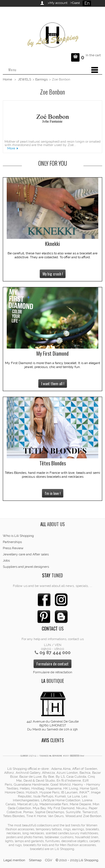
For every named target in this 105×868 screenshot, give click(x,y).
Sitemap (35, 860)
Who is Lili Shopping (18, 536)
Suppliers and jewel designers (26, 567)
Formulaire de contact (53, 664)
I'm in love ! (53, 493)
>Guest (74, 3)
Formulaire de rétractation (53, 672)
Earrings (41, 79)
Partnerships (12, 542)
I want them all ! (53, 383)
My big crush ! (53, 274)
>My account (58, 3)
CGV (49, 860)
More (11, 148)
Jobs (6, 560)
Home (7, 79)
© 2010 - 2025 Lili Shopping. (77, 860)
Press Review (13, 548)
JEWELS (25, 79)
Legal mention (14, 860)
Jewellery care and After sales (26, 554)
